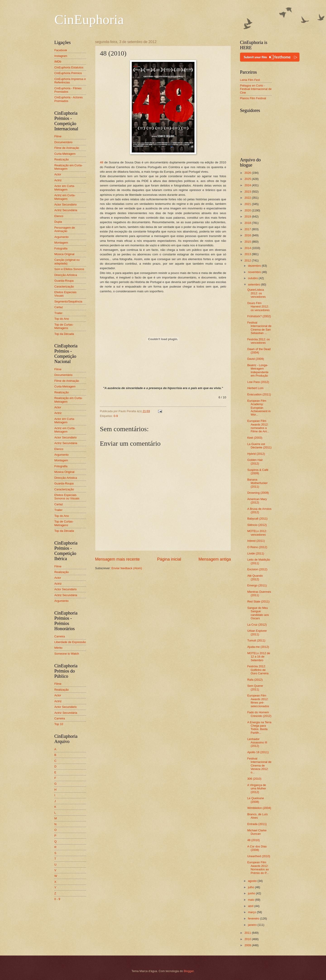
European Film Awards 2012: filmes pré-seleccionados (258, 701)
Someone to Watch (67, 654)
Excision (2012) (257, 569)
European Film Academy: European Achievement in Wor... (259, 408)
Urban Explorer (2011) (257, 632)
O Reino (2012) (257, 547)
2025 (248, 179)
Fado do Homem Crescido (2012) (259, 714)
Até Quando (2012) (255, 577)
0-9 (116, 416)
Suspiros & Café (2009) (258, 472)
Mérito (58, 648)
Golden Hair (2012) (255, 462)
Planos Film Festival (253, 98)
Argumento (61, 237)
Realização (62, 159)
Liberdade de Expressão (70, 642)
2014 (248, 248)
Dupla (58, 222)
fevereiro (254, 918)
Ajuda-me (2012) (258, 647)
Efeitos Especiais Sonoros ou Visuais (67, 497)
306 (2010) (254, 779)
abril (251, 906)
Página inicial (169, 559)
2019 (248, 217)
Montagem (61, 243)
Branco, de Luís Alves (257, 816)
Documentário (63, 142)
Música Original (64, 254)
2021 (248, 204)
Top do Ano (62, 319)
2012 (248, 260)
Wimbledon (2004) (259, 808)
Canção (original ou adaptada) (67, 261)
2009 (248, 945)
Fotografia (61, 248)
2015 (248, 242)
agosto (253, 881)
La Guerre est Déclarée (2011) (259, 446)
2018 (248, 223)
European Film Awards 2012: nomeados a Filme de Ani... (258, 426)
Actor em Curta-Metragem (65, 188)
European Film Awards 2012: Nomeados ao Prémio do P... (258, 867)
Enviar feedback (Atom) (127, 568)
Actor (58, 174)
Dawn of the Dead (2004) (259, 351)
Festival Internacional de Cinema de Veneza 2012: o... (259, 766)
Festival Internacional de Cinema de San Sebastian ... (259, 328)
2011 (248, 933)
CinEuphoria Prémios (68, 73)
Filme (58, 136)
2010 (248, 939)
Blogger (189, 971)
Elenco (59, 216)
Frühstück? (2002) (259, 316)
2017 (248, 229)
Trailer (58, 313)
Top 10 (59, 724)
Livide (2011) (256, 553)
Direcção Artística (66, 275)
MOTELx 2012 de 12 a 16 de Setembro (259, 657)
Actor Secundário (66, 204)
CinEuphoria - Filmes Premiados (68, 90)
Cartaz (59, 307)
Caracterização (64, 287)
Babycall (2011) (257, 519)
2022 (248, 198)
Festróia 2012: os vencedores (258, 341)
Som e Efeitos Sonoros (69, 269)
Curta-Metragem (65, 154)
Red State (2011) (258, 601)
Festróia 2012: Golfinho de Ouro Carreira (258, 670)
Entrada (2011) (257, 824)
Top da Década (64, 334)
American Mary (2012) (257, 501)
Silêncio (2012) (257, 525)
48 (102, 162)
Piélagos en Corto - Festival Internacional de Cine (256, 89)
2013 (248, 254)
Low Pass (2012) (258, 382)
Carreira (60, 636)
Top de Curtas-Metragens (64, 326)
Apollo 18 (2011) (258, 752)
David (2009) (256, 359)
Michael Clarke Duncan (257, 832)
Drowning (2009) (258, 493)
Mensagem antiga (215, 559)
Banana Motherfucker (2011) (257, 483)
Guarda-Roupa (64, 281)
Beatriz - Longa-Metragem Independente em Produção (258, 370)
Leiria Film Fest (250, 80)
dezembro (255, 266)
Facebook (61, 50)
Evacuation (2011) (259, 394)
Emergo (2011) (257, 585)
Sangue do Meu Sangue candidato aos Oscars (258, 613)
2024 (248, 185)
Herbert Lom (255, 388)
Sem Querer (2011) (255, 687)
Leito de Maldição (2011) (259, 561)
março (252, 912)
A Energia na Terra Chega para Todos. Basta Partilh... (259, 727)
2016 (248, 235)
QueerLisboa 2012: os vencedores (256, 293)
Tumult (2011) (256, 640)
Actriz (58, 180)
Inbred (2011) (256, 541)
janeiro (253, 925)
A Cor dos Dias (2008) (257, 848)
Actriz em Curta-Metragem (65, 197)
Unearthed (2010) (259, 856)
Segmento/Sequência (68, 301)
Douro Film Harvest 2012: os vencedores (258, 307)
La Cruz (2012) (257, 625)
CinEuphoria (89, 19)
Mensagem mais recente (117, 559)
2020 (248, 210)
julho (251, 887)
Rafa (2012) (255, 680)
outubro (253, 278)
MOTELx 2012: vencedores (257, 533)
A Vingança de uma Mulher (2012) (257, 789)
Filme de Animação (67, 148)
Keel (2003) (255, 438)
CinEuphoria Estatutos (69, 67)
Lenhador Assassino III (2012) (257, 743)
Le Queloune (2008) (256, 800)
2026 (248, 173)
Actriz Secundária (66, 210)
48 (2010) (253, 840)
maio (251, 900)
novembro (255, 272)
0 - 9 (57, 899)
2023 (248, 192)
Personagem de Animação (65, 229)
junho (252, 893)
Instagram (61, 56)
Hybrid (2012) (256, 454)
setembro (254, 284)
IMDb (58, 62)
